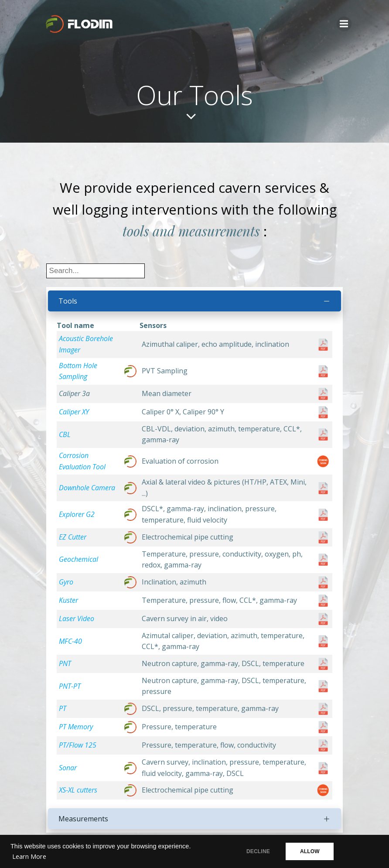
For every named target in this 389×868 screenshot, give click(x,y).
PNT (65, 664)
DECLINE (258, 851)
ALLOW (312, 851)
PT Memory (76, 727)
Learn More (29, 856)
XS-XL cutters (78, 790)
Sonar (68, 768)
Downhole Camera (87, 488)
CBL (65, 434)
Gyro (66, 582)
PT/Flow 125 (78, 745)
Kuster (68, 600)
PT (63, 709)
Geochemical (78, 560)
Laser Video (77, 619)
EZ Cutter (73, 537)
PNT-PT (70, 686)
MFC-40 (70, 641)
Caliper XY (74, 412)
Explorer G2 (77, 515)
